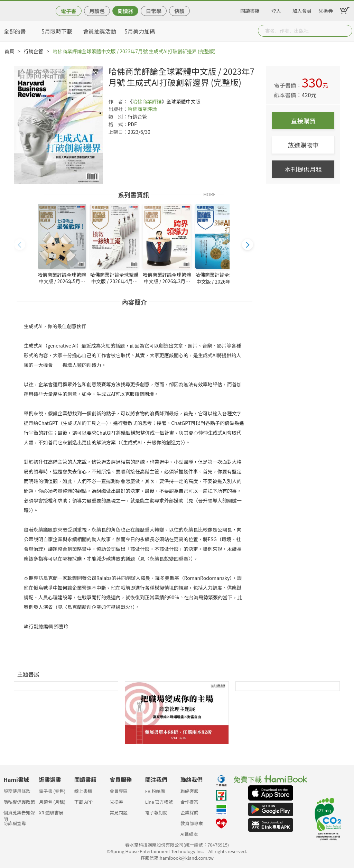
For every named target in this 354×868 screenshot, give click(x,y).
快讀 (179, 11)
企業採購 (189, 812)
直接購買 (303, 121)
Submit (346, 31)
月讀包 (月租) (52, 802)
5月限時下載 (57, 31)
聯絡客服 (189, 791)
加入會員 (302, 10)
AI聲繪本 (189, 834)
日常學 (154, 11)
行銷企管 (34, 51)
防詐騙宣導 (15, 823)
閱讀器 (125, 11)
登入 (276, 10)
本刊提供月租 (303, 169)
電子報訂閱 (156, 812)
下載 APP (83, 802)
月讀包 (97, 11)
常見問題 (119, 812)
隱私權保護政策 (19, 802)
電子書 (69, 11)
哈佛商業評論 (147, 101)
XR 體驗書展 (51, 812)
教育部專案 (192, 823)
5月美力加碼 (140, 31)
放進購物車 (303, 145)
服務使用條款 (17, 791)
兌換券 (326, 10)
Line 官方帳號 (159, 802)
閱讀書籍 (250, 10)
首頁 (9, 51)
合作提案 (189, 802)
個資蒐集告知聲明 (19, 815)
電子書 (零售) (52, 791)
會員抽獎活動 (100, 31)
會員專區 (119, 791)
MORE (209, 194)
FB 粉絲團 (155, 791)
